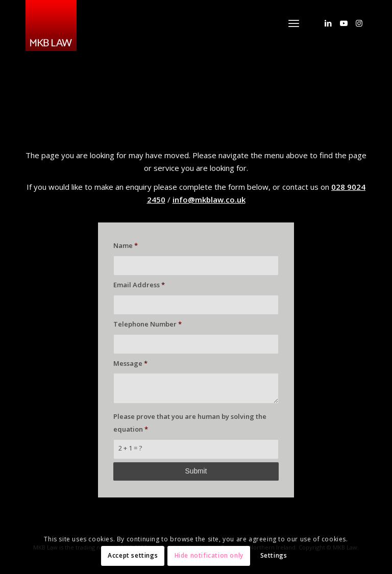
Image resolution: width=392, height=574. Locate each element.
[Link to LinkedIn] (328, 23)
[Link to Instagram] (359, 23)
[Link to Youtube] (344, 23)
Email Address (139, 285)
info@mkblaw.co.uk (209, 199)
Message (130, 363)
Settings (274, 555)
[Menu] (294, 23)
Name (126, 245)
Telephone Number (148, 324)
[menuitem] (294, 23)
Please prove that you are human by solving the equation (190, 423)
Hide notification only (209, 555)
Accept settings (133, 555)
